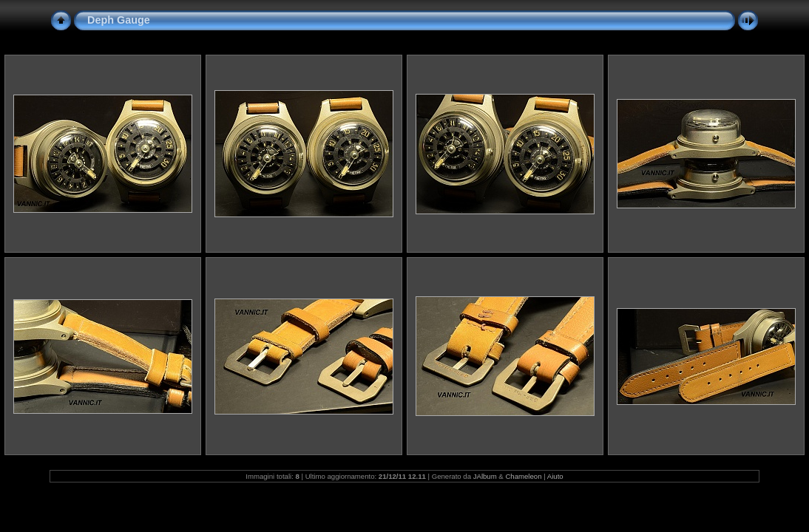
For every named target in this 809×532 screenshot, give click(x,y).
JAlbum (485, 476)
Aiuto (555, 476)
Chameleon (523, 476)
